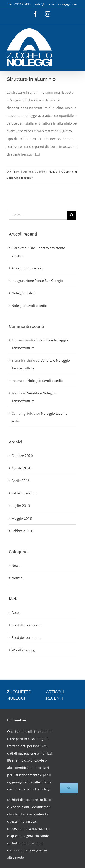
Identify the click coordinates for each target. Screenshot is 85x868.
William (15, 172)
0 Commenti (69, 172)
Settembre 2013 (24, 493)
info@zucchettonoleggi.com (56, 4)
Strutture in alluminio (31, 79)
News (16, 565)
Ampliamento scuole (28, 268)
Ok (69, 788)
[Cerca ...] (38, 215)
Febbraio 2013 (23, 531)
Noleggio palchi (24, 293)
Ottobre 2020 (22, 456)
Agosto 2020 (21, 468)
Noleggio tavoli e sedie (29, 306)
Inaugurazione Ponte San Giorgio (37, 281)
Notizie (53, 172)
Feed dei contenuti (26, 625)
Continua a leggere (19, 178)
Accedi (17, 612)
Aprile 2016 (21, 481)
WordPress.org (23, 650)
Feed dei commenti (27, 637)
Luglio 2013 (21, 506)
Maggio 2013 (22, 518)
